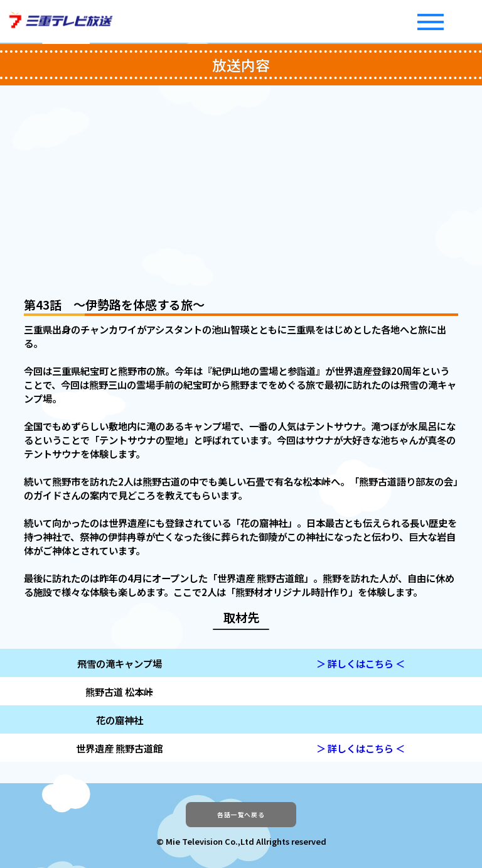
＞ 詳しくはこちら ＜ (361, 663)
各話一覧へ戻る (241, 821)
